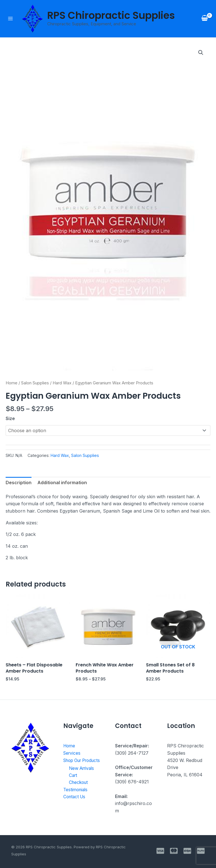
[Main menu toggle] (10, 19)
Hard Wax (62, 383)
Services (72, 753)
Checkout (79, 790)
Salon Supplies (35, 383)
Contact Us (75, 804)
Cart (73, 783)
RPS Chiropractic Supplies (111, 15)
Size (10, 418)
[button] (201, 53)
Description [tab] (19, 483)
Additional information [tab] (62, 483)
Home (12, 383)
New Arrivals (83, 776)
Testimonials (76, 797)
